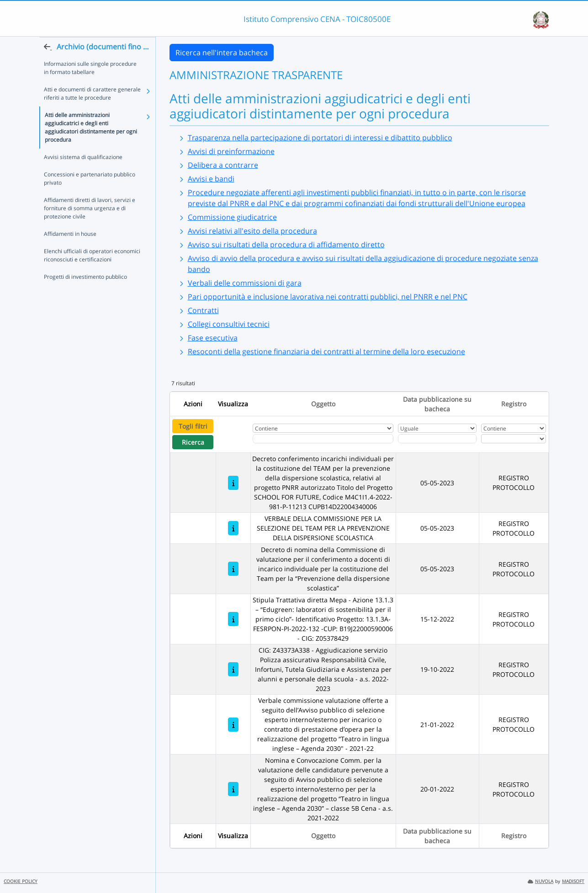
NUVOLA (540, 881)
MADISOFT (573, 881)
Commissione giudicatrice (232, 217)
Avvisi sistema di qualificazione (83, 175)
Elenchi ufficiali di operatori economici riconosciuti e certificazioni (92, 273)
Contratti (203, 310)
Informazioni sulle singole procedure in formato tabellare (90, 86)
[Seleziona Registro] (514, 439)
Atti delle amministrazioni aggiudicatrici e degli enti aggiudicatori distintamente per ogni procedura (91, 145)
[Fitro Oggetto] (323, 439)
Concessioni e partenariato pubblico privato (90, 196)
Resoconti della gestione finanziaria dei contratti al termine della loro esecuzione (326, 351)
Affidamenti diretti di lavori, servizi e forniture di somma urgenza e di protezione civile (90, 226)
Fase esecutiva (213, 338)
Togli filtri (193, 426)
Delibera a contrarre (223, 165)
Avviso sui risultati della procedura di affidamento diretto (286, 245)
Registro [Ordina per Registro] (514, 404)
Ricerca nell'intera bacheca (222, 53)
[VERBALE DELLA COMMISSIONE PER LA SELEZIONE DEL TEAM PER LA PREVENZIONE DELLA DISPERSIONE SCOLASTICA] (233, 528)
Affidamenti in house (70, 252)
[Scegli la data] (437, 439)
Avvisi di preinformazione (231, 151)
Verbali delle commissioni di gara (245, 283)
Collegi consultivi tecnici (229, 324)
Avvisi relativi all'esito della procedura (252, 231)
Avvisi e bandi (211, 179)
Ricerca (193, 442)
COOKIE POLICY (21, 881)
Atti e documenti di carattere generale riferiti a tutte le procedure (92, 111)
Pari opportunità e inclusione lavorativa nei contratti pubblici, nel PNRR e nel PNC (328, 297)
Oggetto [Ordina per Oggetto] (323, 404)
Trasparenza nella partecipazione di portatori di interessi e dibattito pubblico (320, 138)
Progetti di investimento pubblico (85, 295)
